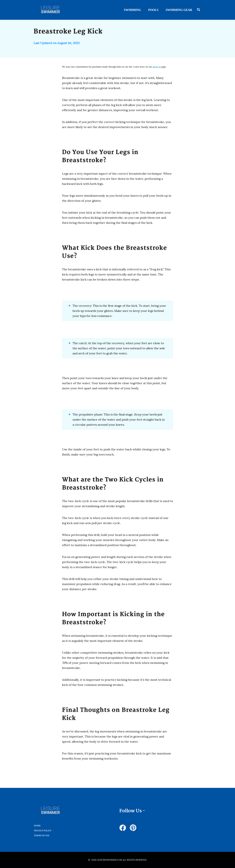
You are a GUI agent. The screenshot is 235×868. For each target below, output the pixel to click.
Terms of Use (42, 835)
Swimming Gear (179, 10)
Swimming (132, 10)
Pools (153, 10)
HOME (37, 826)
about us (157, 67)
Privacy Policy (43, 831)
